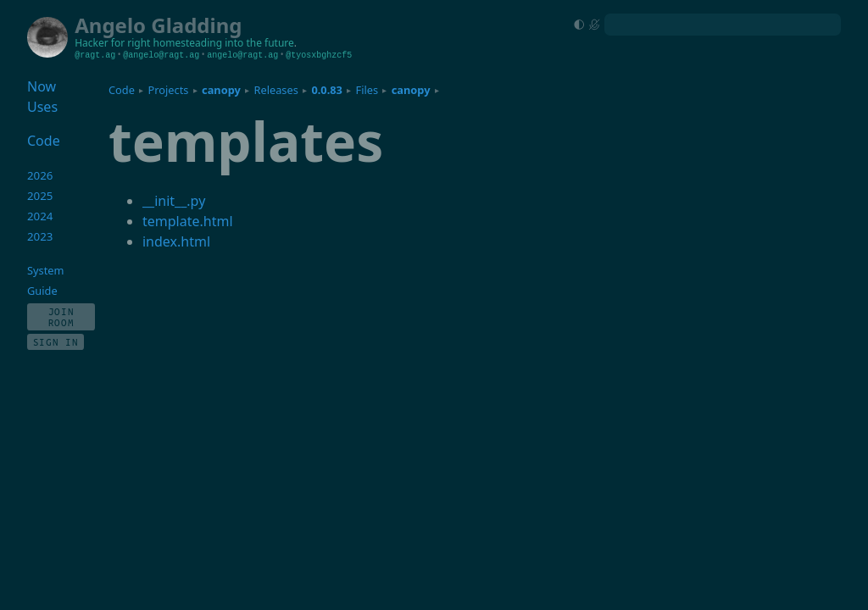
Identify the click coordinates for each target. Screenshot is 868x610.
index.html (176, 241)
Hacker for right (112, 43)
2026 (40, 175)
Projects (169, 90)
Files (367, 90)
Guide (42, 291)
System (45, 270)
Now (42, 86)
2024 (40, 216)
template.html (188, 221)
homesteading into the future (224, 43)
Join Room (61, 317)
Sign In (56, 342)
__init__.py (174, 201)
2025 (40, 196)
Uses (42, 107)
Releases (275, 90)
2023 (40, 236)
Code (122, 90)
